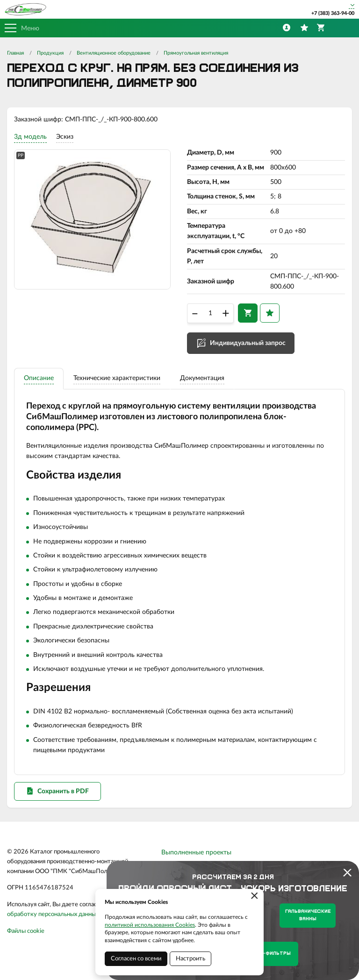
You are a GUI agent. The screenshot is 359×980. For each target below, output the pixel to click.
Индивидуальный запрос (248, 343)
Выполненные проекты (196, 853)
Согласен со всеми (136, 959)
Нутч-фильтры (270, 954)
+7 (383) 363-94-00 (333, 13)
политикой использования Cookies (150, 925)
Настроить (190, 959)
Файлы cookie (26, 931)
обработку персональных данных (53, 914)
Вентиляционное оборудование (114, 53)
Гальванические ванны (308, 915)
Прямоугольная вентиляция (196, 53)
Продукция (50, 53)
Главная (15, 53)
